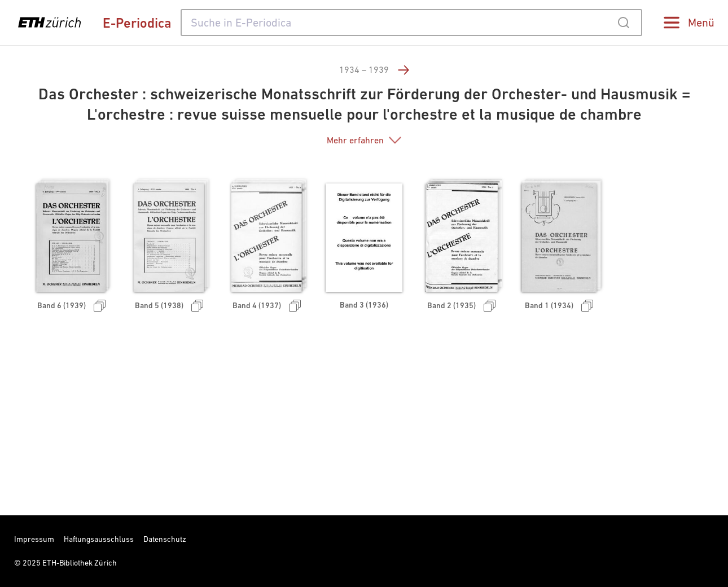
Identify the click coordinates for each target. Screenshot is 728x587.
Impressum (34, 539)
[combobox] (411, 23)
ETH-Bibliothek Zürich (80, 563)
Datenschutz (165, 539)
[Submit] (623, 23)
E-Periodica (137, 23)
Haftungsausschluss (99, 539)
